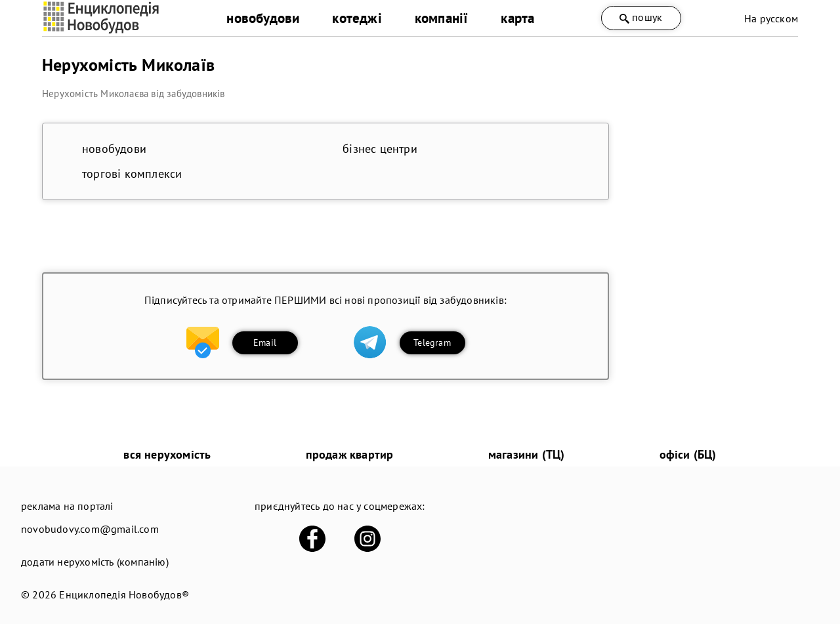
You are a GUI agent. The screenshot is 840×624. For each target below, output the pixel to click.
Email (265, 343)
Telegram (432, 343)
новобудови (263, 18)
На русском (771, 18)
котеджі (357, 18)
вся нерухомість (167, 454)
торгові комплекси (132, 174)
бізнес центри (380, 149)
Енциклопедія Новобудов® (124, 594)
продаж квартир (350, 454)
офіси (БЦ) (688, 454)
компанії (442, 18)
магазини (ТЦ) (527, 454)
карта (517, 18)
